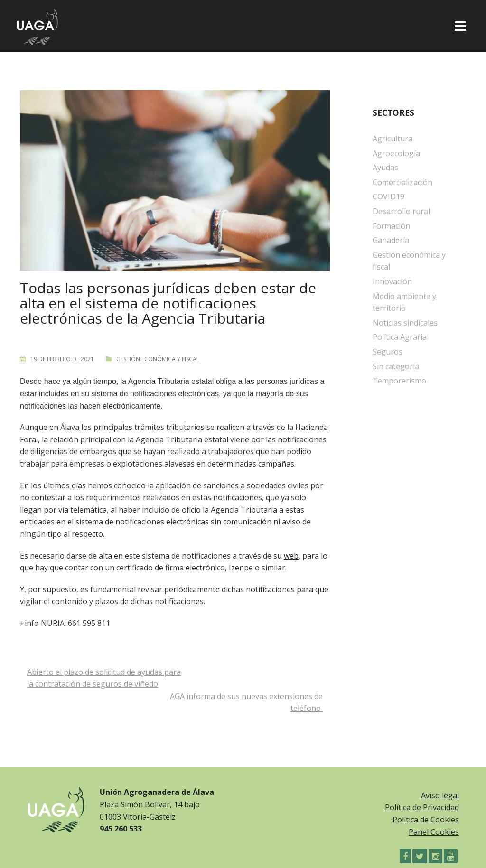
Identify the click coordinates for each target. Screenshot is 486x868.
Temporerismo (399, 381)
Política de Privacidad (422, 807)
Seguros (388, 352)
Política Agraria (400, 337)
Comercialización (402, 182)
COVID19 (388, 196)
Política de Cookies (426, 820)
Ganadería (391, 240)
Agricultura (393, 139)
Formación (391, 226)
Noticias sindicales (405, 323)
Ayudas (385, 168)
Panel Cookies (434, 832)
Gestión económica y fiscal (158, 359)
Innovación (392, 281)
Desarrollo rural (401, 211)
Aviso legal (440, 795)
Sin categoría (396, 366)
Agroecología (396, 153)
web (291, 556)
